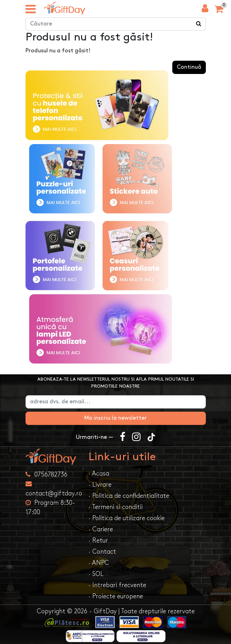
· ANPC (99, 563)
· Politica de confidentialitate (129, 496)
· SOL (96, 574)
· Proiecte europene (116, 596)
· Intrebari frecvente (117, 585)
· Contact (102, 552)
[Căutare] (199, 24)
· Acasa (99, 474)
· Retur (98, 541)
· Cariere (101, 529)
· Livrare (100, 485)
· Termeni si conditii (115, 507)
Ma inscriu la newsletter (115, 418)
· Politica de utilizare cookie (127, 518)
